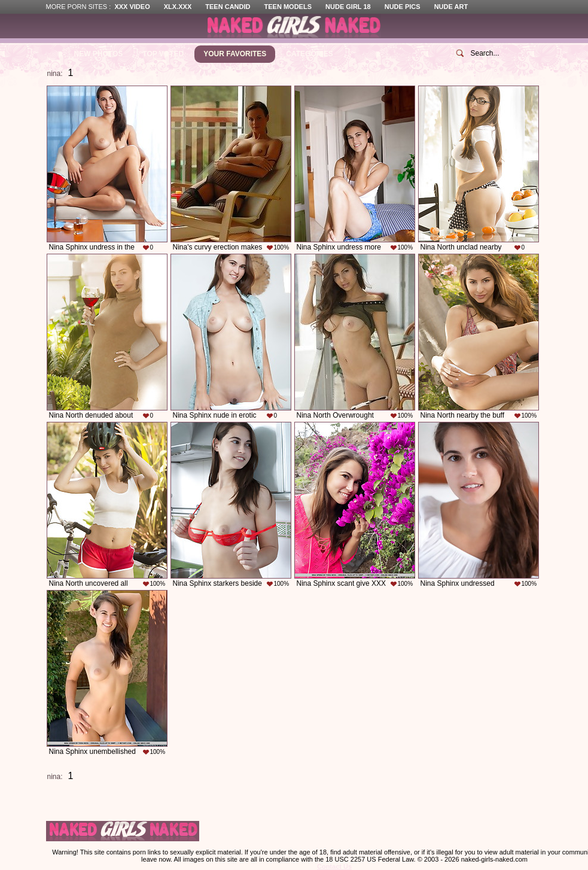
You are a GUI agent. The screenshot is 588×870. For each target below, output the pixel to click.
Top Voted (163, 54)
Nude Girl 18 (348, 7)
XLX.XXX (178, 7)
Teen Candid (228, 7)
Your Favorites (235, 54)
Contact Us (334, 866)
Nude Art (451, 7)
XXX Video (132, 7)
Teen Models (288, 7)
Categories (309, 54)
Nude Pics (403, 7)
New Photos (99, 54)
